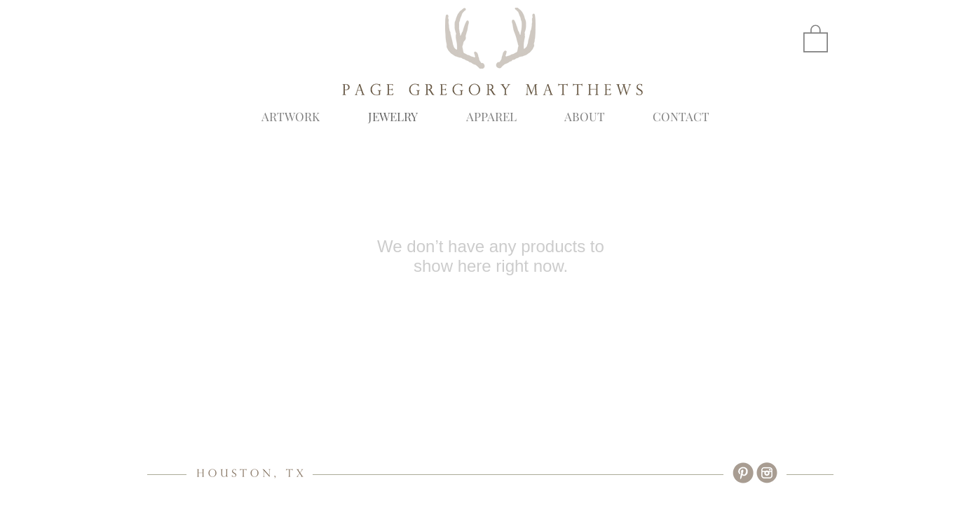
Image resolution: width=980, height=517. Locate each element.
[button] (816, 38)
